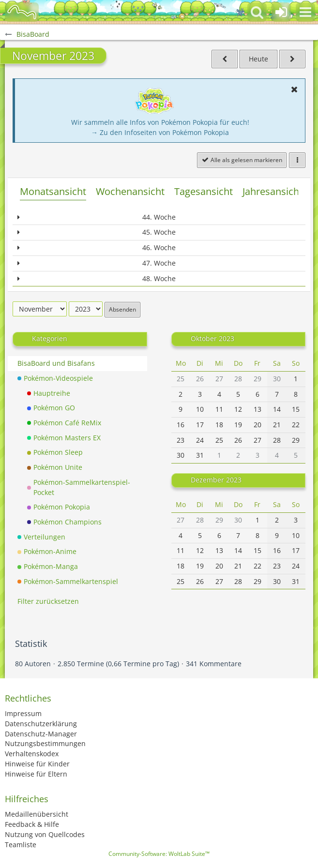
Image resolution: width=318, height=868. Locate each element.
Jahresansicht (273, 191)
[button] (305, 12)
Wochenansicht (130, 191)
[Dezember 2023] (292, 59)
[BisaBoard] (22, 12)
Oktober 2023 (212, 338)
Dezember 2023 (216, 480)
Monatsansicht (53, 191)
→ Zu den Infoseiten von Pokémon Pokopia (160, 132)
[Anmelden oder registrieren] (281, 12)
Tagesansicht (204, 191)
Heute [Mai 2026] (258, 59)
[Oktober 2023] (225, 59)
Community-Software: (159, 854)
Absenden (122, 309)
